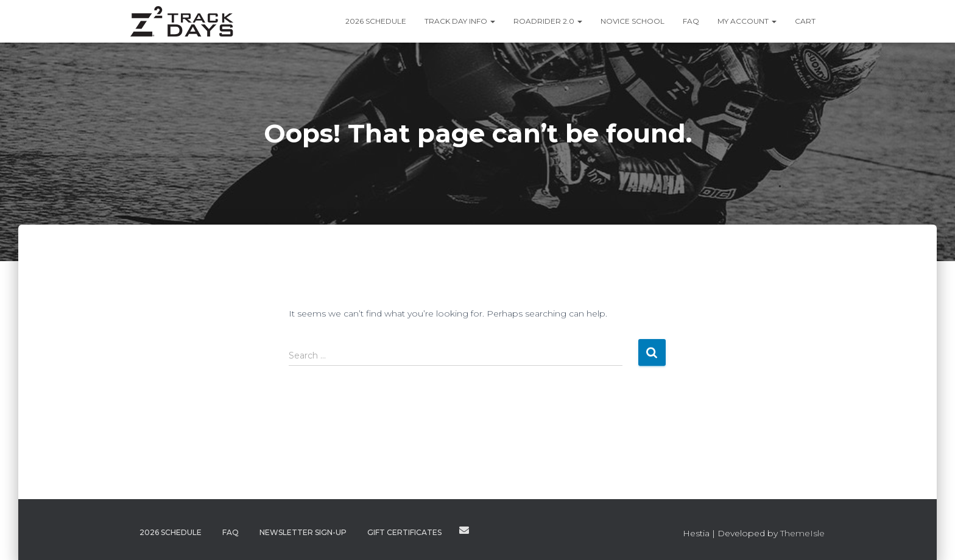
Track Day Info (460, 21)
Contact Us (464, 530)
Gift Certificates (404, 532)
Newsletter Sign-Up (303, 532)
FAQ (691, 21)
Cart (805, 21)
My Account (747, 21)
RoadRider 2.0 (548, 21)
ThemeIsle (802, 533)
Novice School (633, 21)
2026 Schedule (376, 21)
